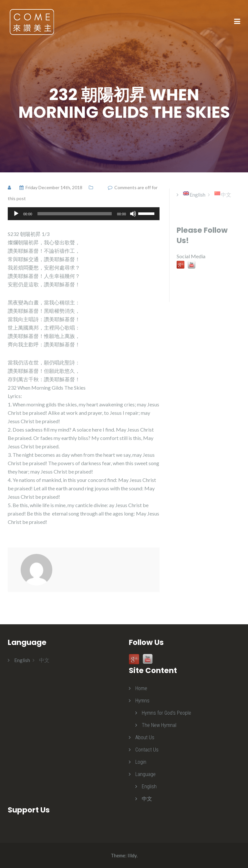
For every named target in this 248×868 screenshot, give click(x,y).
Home (141, 688)
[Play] (16, 214)
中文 (147, 799)
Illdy (132, 855)
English (149, 786)
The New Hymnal (159, 725)
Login (141, 762)
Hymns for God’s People (166, 713)
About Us (145, 737)
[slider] (75, 214)
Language (145, 774)
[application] (84, 214)
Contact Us (147, 750)
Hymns (142, 701)
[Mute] (133, 214)
